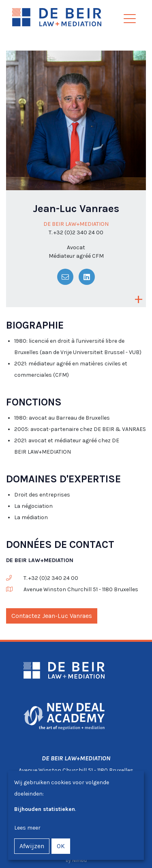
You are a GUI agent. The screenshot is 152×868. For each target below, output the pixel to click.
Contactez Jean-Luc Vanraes (52, 616)
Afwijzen (32, 846)
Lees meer (27, 828)
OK (61, 846)
